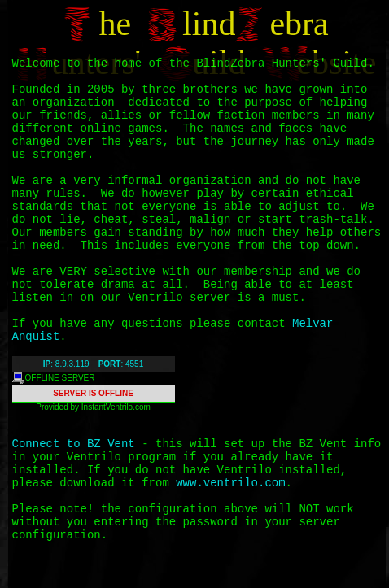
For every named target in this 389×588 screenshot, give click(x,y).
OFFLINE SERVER (54, 378)
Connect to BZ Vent (74, 444)
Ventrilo (119, 407)
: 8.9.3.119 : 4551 (93, 364)
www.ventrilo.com (230, 483)
